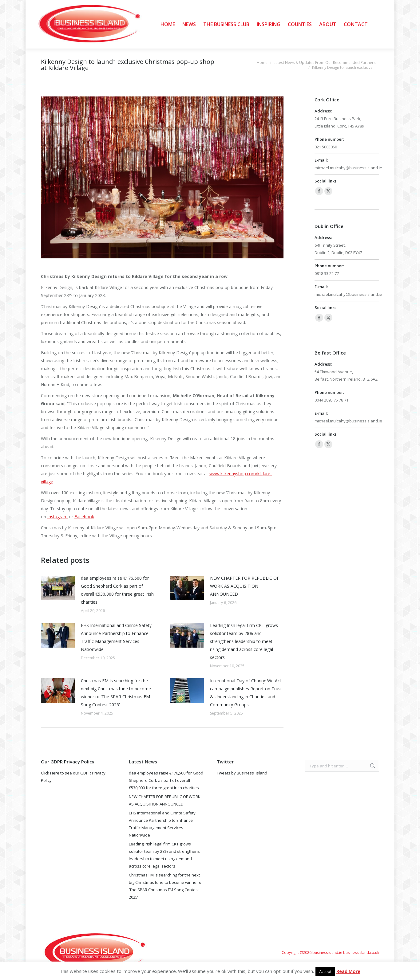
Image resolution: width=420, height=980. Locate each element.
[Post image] (58, 588)
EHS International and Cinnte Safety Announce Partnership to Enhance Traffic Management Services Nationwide (116, 637)
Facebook (84, 517)
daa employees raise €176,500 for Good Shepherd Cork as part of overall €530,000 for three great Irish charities (117, 590)
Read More (348, 971)
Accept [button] (325, 971)
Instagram (57, 517)
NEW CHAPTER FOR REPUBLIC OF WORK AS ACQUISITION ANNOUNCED (245, 586)
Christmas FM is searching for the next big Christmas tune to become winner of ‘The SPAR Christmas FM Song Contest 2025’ (116, 693)
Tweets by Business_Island (242, 773)
